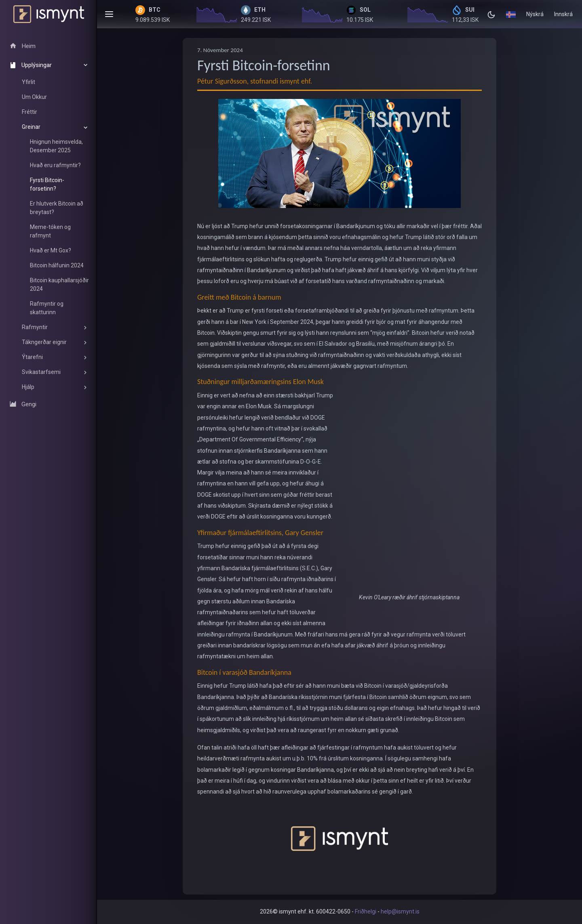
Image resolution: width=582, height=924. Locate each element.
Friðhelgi (366, 911)
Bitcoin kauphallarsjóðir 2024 (59, 285)
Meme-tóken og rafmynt (50, 231)
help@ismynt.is (400, 911)
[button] (511, 14)
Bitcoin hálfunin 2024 (57, 265)
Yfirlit (28, 82)
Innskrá (563, 14)
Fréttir (30, 112)
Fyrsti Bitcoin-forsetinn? (47, 184)
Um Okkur (34, 97)
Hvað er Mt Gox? (51, 250)
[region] (48, 228)
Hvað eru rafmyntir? (55, 165)
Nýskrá (535, 14)
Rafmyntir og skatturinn (47, 308)
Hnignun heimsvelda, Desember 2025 (56, 146)
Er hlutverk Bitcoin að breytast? (57, 208)
